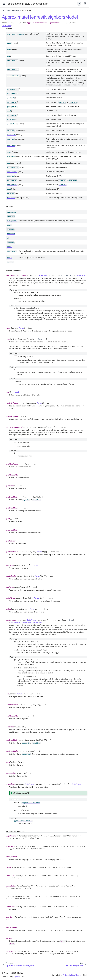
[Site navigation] (4, 4)
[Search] (79, 4)
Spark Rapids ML (13, 10)
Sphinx (17, 977)
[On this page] (85, 4)
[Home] (4, 10)
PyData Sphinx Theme (72, 975)
